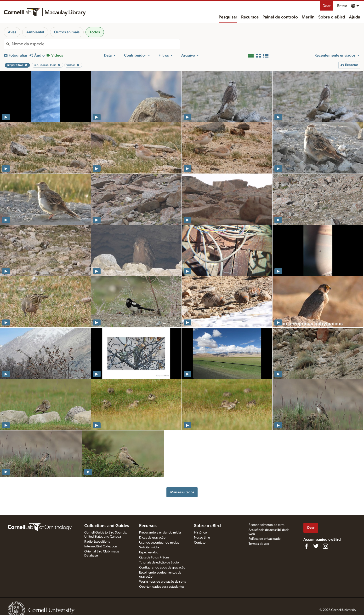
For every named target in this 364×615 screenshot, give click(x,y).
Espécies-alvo (149, 552)
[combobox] (96, 44)
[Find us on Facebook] (306, 546)
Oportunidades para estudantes (162, 587)
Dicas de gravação (152, 538)
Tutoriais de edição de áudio (159, 563)
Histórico (200, 533)
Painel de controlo (280, 17)
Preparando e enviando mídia (160, 533)
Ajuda (355, 17)
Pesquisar (228, 17)
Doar (327, 6)
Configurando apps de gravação (162, 568)
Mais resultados (182, 492)
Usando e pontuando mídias (159, 543)
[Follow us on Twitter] (316, 546)
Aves (12, 32)
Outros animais (67, 32)
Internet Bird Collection (101, 546)
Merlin (308, 17)
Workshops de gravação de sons (162, 582)
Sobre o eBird (332, 17)
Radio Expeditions (97, 542)
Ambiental (35, 32)
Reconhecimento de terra (267, 525)
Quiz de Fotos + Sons (154, 557)
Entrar (342, 6)
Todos (95, 32)
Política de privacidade (264, 539)
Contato (200, 543)
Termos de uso (259, 544)
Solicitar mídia (149, 547)
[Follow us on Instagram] (325, 546)
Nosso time (202, 538)
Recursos (250, 17)
